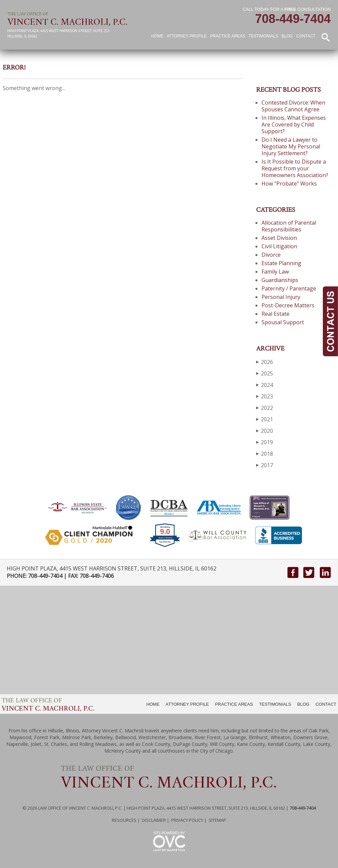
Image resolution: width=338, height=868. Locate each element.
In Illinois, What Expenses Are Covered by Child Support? (294, 124)
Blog (287, 36)
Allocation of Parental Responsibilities (289, 226)
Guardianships (280, 280)
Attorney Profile (187, 36)
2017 (265, 465)
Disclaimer (154, 820)
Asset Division (279, 238)
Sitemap (217, 820)
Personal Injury (281, 297)
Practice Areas (227, 36)
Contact (306, 36)
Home (157, 36)
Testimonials (264, 36)
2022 (265, 408)
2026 (265, 362)
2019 (265, 442)
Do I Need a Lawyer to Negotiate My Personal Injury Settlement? (291, 146)
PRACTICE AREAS (234, 704)
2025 (265, 373)
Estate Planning (281, 263)
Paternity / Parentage (289, 288)
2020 (265, 431)
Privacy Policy (187, 820)
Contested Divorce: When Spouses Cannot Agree (293, 106)
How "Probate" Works (289, 184)
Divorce (271, 255)
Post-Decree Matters (288, 305)
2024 (265, 385)
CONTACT (326, 704)
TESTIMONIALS (275, 704)
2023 (265, 396)
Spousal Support (283, 322)
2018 (265, 454)
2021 (265, 419)
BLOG (303, 704)
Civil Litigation (279, 246)
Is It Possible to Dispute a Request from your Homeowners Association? (295, 168)
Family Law (275, 272)
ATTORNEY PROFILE (187, 704)
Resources (124, 820)
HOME (153, 704)
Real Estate (275, 314)
